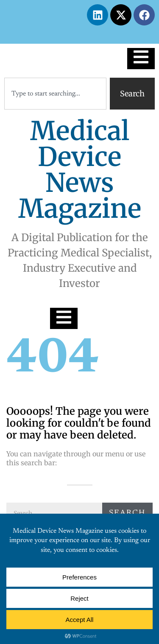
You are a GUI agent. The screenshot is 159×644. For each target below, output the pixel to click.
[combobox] (55, 94)
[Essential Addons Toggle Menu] (141, 59)
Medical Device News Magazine (80, 170)
